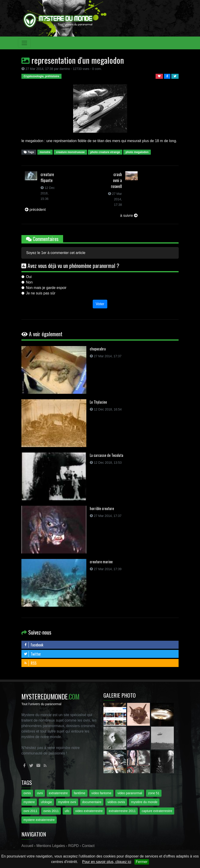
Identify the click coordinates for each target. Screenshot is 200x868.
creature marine (101, 562)
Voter (100, 304)
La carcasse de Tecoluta (106, 455)
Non (29, 282)
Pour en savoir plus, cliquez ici (107, 862)
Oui (29, 277)
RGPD (73, 846)
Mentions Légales (51, 846)
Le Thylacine (98, 402)
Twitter (32, 654)
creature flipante (47, 177)
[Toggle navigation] (24, 43)
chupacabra (98, 349)
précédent (35, 210)
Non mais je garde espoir (46, 288)
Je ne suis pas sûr (41, 293)
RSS (30, 663)
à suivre (129, 216)
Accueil (27, 846)
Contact (88, 846)
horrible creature (102, 508)
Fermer (142, 862)
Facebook (33, 645)
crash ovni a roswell (116, 180)
